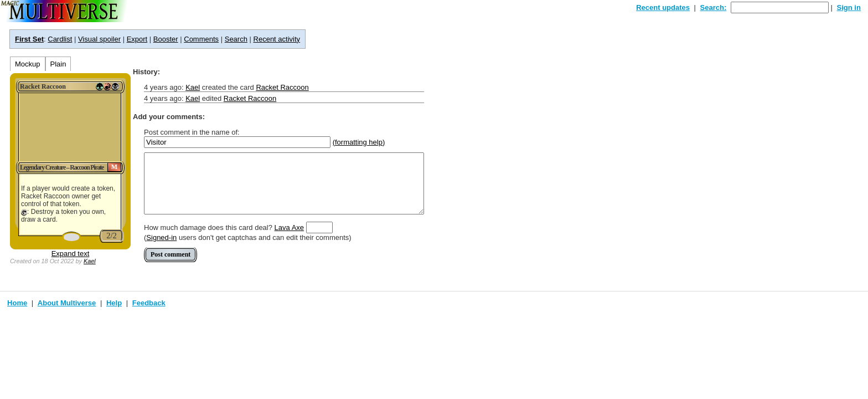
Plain (58, 64)
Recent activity (277, 39)
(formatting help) (359, 142)
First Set (29, 39)
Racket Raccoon (282, 87)
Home (17, 303)
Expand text (71, 254)
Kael (90, 261)
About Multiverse (67, 303)
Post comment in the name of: (192, 132)
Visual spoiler (99, 39)
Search (236, 39)
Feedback (149, 303)
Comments (201, 39)
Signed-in (161, 237)
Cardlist (60, 39)
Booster (166, 39)
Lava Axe (290, 227)
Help (114, 303)
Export (137, 39)
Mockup (28, 64)
